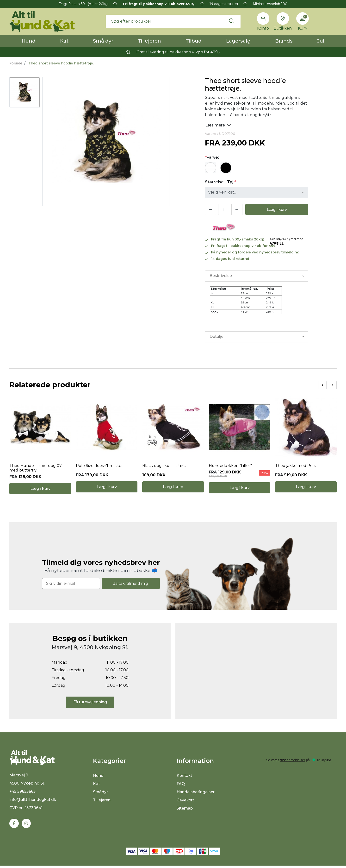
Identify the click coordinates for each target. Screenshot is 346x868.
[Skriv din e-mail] (71, 585)
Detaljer (217, 337)
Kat (64, 41)
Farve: (212, 157)
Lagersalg (238, 41)
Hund (29, 41)
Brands (284, 41)
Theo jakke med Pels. (296, 467)
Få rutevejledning (90, 704)
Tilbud (194, 41)
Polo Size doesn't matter (99, 467)
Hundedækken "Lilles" (230, 467)
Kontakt (185, 777)
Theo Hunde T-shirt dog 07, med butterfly (36, 469)
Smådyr (101, 794)
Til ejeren (149, 41)
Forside (16, 63)
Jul (321, 41)
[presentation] (323, 385)
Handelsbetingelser (196, 794)
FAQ (181, 785)
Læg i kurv (277, 210)
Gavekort (186, 802)
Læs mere (218, 125)
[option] (25, 92)
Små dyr (103, 41)
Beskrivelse (221, 276)
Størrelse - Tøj (220, 182)
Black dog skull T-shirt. (164, 467)
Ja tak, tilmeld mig (131, 585)
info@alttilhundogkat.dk (33, 802)
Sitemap (185, 810)
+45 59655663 (23, 794)
